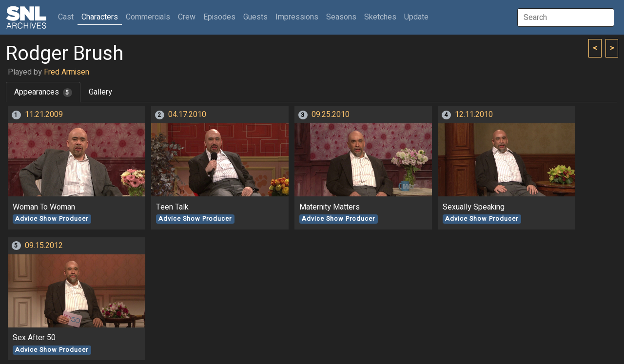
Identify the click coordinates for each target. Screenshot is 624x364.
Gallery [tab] (100, 92)
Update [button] (416, 17)
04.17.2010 (187, 115)
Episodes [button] (219, 17)
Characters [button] (100, 17)
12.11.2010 (474, 115)
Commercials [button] (148, 17)
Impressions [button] (297, 17)
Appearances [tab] (43, 92)
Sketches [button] (380, 17)
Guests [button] (255, 17)
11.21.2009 (44, 115)
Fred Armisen (67, 72)
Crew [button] (187, 17)
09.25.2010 (331, 115)
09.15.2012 (44, 246)
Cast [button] (68, 17)
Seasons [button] (341, 17)
